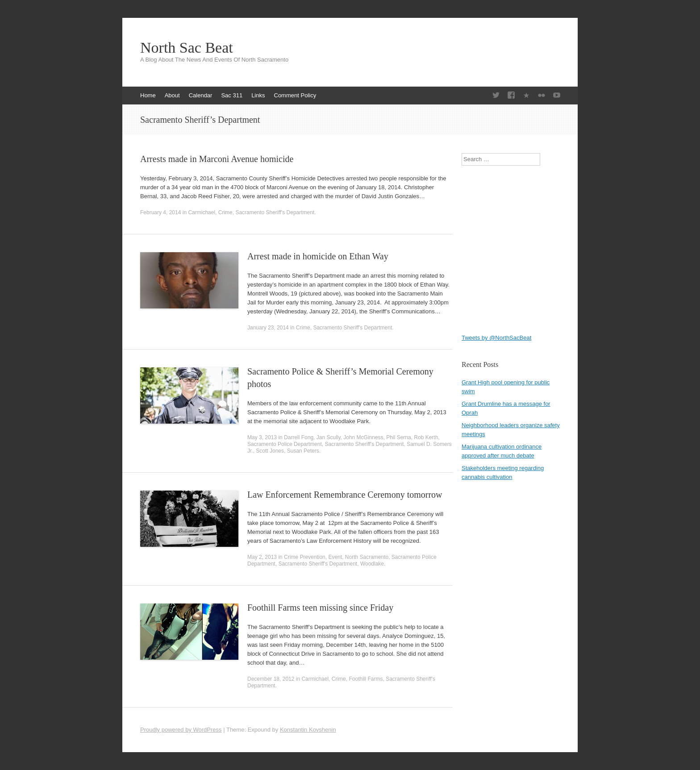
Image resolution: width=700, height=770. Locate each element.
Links (258, 95)
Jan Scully (329, 437)
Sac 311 (232, 95)
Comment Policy (295, 95)
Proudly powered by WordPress (181, 730)
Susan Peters (303, 451)
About (172, 95)
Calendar (201, 95)
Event (335, 557)
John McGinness (363, 437)
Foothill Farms (366, 679)
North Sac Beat (187, 48)
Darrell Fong (299, 437)
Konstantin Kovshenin (308, 730)
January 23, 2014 (268, 328)
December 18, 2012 (271, 679)
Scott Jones (270, 451)
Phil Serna (398, 437)
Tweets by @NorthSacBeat (496, 338)
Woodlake (372, 564)
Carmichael (202, 212)
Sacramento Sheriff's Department (275, 212)
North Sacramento (367, 557)
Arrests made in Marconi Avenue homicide (217, 159)
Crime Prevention (305, 557)
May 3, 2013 (262, 437)
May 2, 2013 (262, 557)
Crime (225, 212)
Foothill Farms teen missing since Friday (320, 608)
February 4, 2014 (160, 212)
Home (148, 95)
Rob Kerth (426, 437)
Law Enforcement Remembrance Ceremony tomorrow (345, 495)
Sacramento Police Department (285, 444)
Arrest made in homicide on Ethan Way (318, 256)
